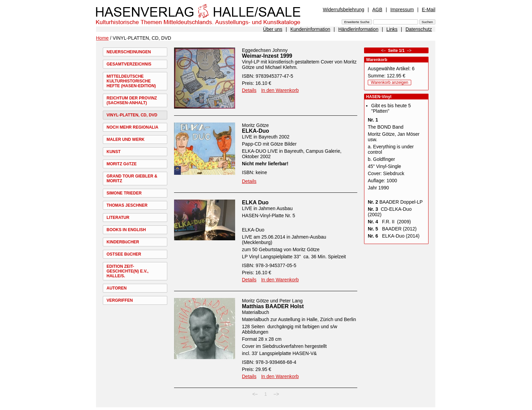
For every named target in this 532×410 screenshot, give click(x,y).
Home (102, 38)
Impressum (402, 10)
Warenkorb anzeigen (389, 82)
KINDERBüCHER (123, 242)
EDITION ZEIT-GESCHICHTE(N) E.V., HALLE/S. (128, 271)
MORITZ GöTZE (122, 164)
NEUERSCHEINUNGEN (129, 52)
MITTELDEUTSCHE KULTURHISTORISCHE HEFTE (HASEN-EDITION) (131, 81)
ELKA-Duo (255, 131)
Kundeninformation (310, 29)
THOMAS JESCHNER (127, 205)
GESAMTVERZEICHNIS (129, 64)
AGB (377, 10)
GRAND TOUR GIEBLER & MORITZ (132, 179)
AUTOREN (117, 288)
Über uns (273, 29)
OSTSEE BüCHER (124, 254)
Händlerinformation (358, 29)
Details (249, 90)
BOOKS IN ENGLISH (126, 230)
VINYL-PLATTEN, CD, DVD (132, 115)
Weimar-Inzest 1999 (267, 56)
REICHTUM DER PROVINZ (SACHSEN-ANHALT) (132, 100)
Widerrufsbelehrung (343, 10)
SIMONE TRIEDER (124, 193)
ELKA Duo (255, 202)
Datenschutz (419, 29)
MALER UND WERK (126, 139)
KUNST (113, 152)
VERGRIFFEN (120, 300)
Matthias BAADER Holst (273, 306)
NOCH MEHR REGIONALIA (132, 127)
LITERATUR (118, 218)
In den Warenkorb (280, 90)
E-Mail (429, 10)
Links (392, 29)
